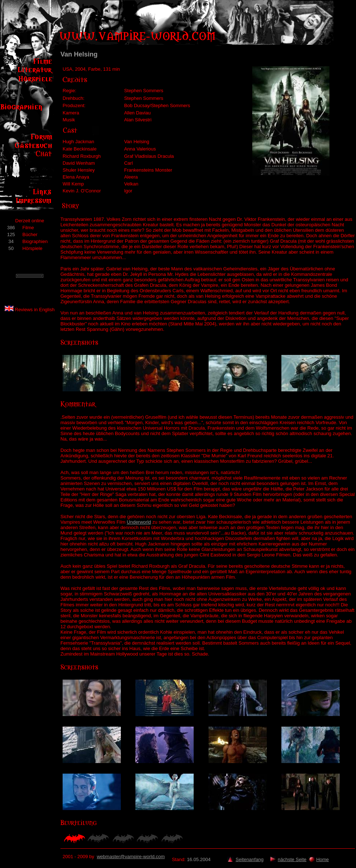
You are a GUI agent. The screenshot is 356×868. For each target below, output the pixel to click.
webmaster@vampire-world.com (131, 857)
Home (323, 859)
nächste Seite (292, 859)
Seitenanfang (250, 859)
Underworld (139, 522)
